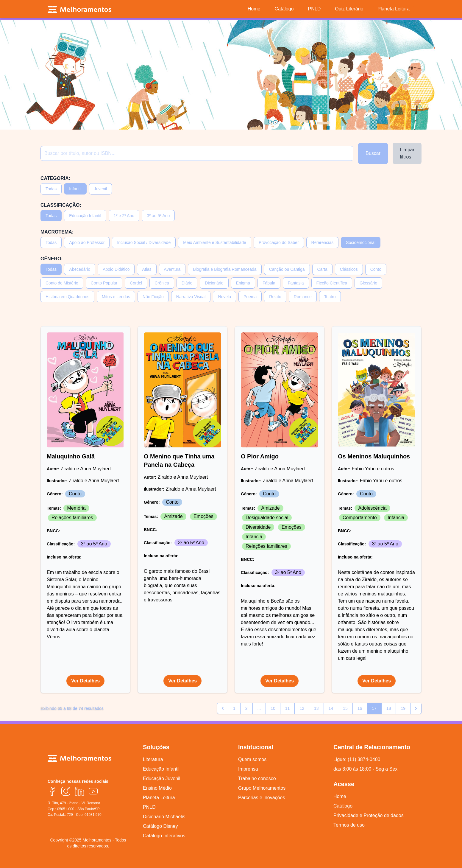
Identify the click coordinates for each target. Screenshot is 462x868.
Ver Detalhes (85, 681)
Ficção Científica (332, 283)
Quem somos (252, 759)
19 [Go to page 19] (403, 708)
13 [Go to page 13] (316, 708)
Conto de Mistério (62, 283)
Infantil (75, 189)
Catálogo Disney (160, 826)
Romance (303, 297)
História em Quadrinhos (67, 297)
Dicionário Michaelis (164, 817)
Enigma (243, 283)
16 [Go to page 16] (360, 708)
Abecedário (80, 269)
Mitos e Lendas (116, 297)
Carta (322, 269)
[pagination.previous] (223, 708)
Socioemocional (361, 242)
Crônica (162, 283)
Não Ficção (153, 297)
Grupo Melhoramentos (262, 788)
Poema (250, 297)
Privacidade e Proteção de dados (369, 815)
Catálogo (343, 806)
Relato (275, 297)
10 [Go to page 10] (273, 708)
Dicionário (214, 283)
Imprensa (248, 769)
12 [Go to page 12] (302, 708)
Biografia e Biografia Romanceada (225, 269)
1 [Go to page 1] (234, 708)
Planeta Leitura (159, 798)
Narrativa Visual (191, 297)
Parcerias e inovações (262, 798)
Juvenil (101, 189)
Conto (376, 269)
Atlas (147, 269)
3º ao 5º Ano (158, 216)
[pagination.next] (416, 708)
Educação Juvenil (161, 778)
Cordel (136, 283)
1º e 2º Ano (124, 216)
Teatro (330, 297)
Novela (224, 297)
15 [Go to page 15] (345, 708)
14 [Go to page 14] (331, 708)
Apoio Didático (116, 269)
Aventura (172, 269)
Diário (187, 283)
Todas (51, 189)
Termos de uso (349, 825)
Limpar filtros (407, 153)
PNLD (149, 807)
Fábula (269, 283)
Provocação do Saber (279, 242)
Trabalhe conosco (257, 778)
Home (340, 796)
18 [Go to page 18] (389, 708)
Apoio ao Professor (87, 242)
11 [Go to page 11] (288, 708)
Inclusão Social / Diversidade (144, 242)
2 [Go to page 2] (246, 708)
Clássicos (349, 269)
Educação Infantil (85, 216)
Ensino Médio (157, 788)
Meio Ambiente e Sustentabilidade (215, 242)
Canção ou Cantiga (287, 269)
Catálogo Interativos (164, 836)
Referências (323, 242)
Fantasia (296, 283)
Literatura (153, 759)
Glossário (368, 283)
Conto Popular (104, 283)
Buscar (373, 153)
